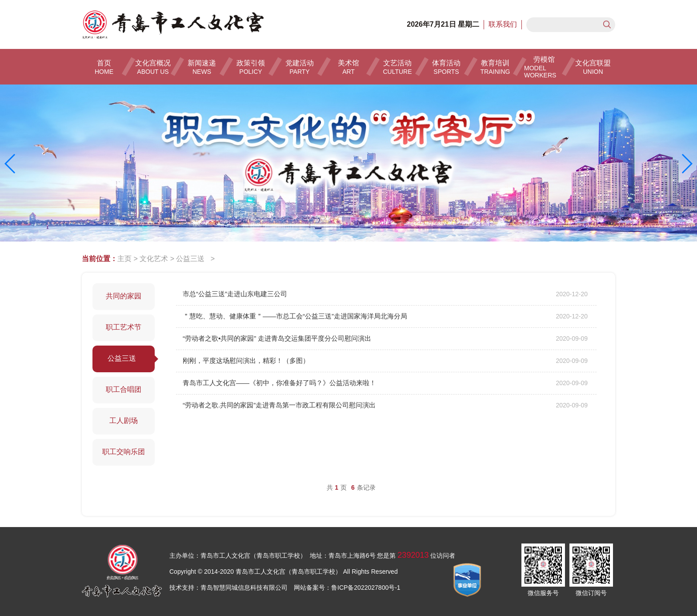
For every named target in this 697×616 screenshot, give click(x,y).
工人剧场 (124, 421)
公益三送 (192, 259)
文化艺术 (154, 259)
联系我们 (503, 24)
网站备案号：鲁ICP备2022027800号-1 (347, 588)
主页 (124, 259)
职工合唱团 (124, 389)
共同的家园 (124, 296)
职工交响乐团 (124, 452)
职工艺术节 (124, 327)
